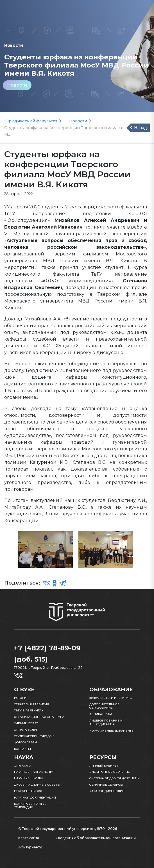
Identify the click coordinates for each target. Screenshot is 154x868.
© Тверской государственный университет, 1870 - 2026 (68, 829)
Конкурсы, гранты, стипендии (30, 806)
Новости (17, 85)
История (21, 698)
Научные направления (34, 772)
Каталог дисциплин (107, 791)
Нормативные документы (112, 731)
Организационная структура (39, 717)
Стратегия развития (32, 704)
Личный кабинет (104, 766)
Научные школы (28, 778)
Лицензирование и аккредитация (106, 722)
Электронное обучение (110, 772)
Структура (23, 766)
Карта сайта (29, 838)
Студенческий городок (34, 736)
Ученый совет (26, 723)
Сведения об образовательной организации (96, 838)
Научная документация (35, 798)
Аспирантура (101, 714)
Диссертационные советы (37, 785)
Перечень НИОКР (28, 791)
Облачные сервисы (106, 785)
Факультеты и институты (111, 698)
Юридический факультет (31, 121)
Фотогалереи (25, 742)
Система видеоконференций (115, 778)
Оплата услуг (26, 730)
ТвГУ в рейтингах (29, 710)
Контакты (22, 749)
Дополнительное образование (104, 706)
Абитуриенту (30, 847)
